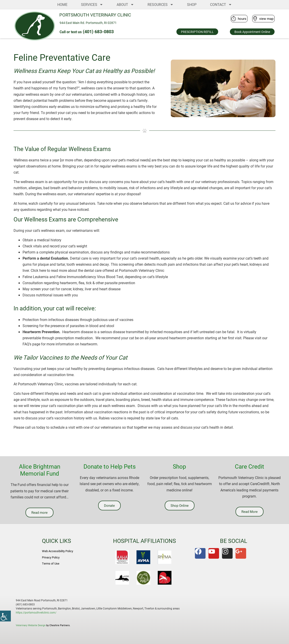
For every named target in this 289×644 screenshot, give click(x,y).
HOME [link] (62, 4)
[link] (5, 616)
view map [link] (266, 19)
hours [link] (242, 19)
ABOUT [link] (125, 5)
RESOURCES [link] (161, 5)
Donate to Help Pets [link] (110, 466)
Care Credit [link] (250, 466)
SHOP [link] (192, 4)
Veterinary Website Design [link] (31, 625)
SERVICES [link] (92, 5)
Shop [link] (179, 466)
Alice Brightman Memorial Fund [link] (40, 470)
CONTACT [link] (221, 5)
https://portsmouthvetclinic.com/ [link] (36, 612)
